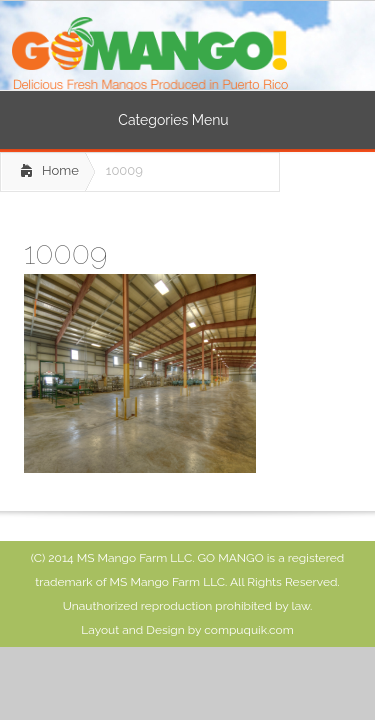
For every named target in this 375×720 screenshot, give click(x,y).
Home (60, 170)
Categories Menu (186, 120)
